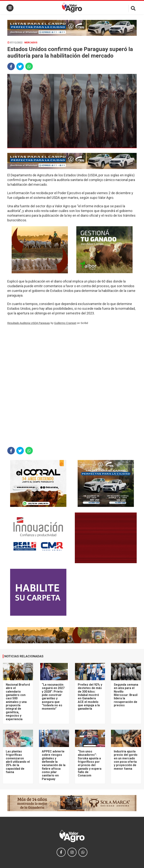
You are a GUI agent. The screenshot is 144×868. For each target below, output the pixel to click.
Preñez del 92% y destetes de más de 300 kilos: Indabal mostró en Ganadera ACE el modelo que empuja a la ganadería (90, 697)
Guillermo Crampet (65, 323)
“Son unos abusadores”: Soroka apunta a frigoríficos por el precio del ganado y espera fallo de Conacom (90, 764)
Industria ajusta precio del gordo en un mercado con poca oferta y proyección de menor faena (126, 760)
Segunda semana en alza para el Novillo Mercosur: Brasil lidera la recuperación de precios (126, 695)
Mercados (31, 43)
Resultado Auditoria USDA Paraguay (29, 323)
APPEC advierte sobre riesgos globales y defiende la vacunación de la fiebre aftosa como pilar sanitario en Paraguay (54, 765)
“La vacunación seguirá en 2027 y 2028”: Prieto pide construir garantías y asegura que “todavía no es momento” (53, 697)
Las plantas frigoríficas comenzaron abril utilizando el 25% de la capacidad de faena (18, 762)
